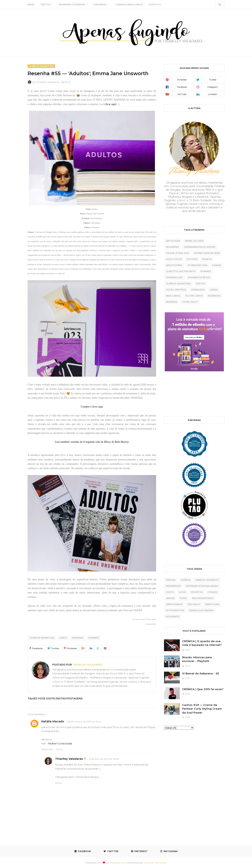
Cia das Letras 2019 (177, 253)
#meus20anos (174, 604)
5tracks (213, 592)
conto (170, 592)
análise (170, 598)
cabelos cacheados (207, 580)
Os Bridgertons (197, 265)
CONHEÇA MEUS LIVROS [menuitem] (129, 5)
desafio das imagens (201, 611)
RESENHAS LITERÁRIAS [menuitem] (72, 5)
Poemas (217, 265)
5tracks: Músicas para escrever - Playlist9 (197, 659)
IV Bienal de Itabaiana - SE (201, 673)
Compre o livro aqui (92, 407)
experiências (173, 586)
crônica (186, 580)
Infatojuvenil (174, 265)
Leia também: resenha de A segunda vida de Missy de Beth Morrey (92, 442)
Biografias (172, 247)
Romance (94, 638)
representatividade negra (202, 586)
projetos (197, 592)
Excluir (59, 749)
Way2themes (117, 863)
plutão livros (194, 296)
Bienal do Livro (194, 241)
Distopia (192, 259)
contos (200, 284)
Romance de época (199, 278)
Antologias (173, 241)
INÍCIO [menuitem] (31, 5)
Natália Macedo (53, 721)
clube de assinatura (42, 638)
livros (63, 638)
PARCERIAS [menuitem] (100, 5)
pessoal (171, 580)
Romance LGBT (175, 278)
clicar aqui (110, 104)
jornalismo (198, 290)
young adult (190, 302)
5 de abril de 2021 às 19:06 (104, 759)
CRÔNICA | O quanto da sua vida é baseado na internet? (202, 643)
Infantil (207, 259)
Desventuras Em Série (207, 253)
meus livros (173, 296)
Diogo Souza (174, 259)
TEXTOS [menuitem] (45, 5)
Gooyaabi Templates (155, 863)
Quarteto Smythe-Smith (181, 271)
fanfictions (212, 604)
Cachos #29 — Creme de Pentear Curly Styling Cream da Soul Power (202, 709)
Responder (47, 749)
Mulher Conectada (60, 743)
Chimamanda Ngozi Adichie (200, 247)
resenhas (78, 638)
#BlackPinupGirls (203, 598)
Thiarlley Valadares (48, 82)
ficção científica (176, 290)
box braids (173, 617)
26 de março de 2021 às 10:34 (84, 721)
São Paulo (194, 604)
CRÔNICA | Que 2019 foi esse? (203, 689)
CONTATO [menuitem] (155, 5)
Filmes (183, 598)
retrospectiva (175, 611)
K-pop (183, 592)
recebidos (214, 296)
